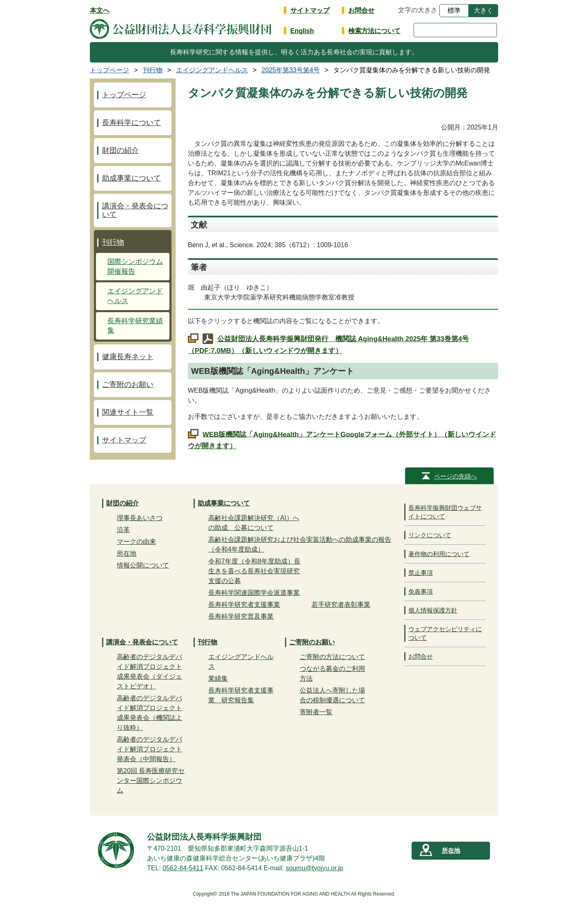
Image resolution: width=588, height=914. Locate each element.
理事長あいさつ (140, 518)
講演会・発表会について (135, 210)
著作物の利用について (439, 554)
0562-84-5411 (183, 868)
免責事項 (421, 591)
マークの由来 (136, 542)
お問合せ (361, 10)
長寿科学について (131, 123)
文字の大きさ (418, 10)
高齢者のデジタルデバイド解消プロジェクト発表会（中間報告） (149, 749)
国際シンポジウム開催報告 (135, 267)
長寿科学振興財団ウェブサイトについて (445, 512)
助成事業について (131, 178)
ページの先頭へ (455, 476)
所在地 (127, 553)
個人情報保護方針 (433, 610)
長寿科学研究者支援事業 (244, 604)
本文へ (100, 10)
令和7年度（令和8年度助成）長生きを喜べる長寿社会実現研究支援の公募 (254, 571)
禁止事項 (421, 573)
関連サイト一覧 (128, 412)
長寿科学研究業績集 (135, 326)
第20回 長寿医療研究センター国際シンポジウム (151, 781)
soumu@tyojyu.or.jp (315, 868)
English (302, 31)
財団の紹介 (120, 150)
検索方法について (374, 31)
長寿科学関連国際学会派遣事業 (254, 593)
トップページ (124, 95)
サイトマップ (310, 10)
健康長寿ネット (128, 357)
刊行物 (113, 242)
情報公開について (143, 565)
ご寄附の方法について (332, 657)
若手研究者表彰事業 (341, 604)
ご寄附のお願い (128, 384)
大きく (483, 10)
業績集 (218, 678)
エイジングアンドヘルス (135, 296)
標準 (454, 10)
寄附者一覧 (316, 712)
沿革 (123, 530)
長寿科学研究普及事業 (241, 616)
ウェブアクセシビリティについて (445, 633)
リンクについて (430, 535)
